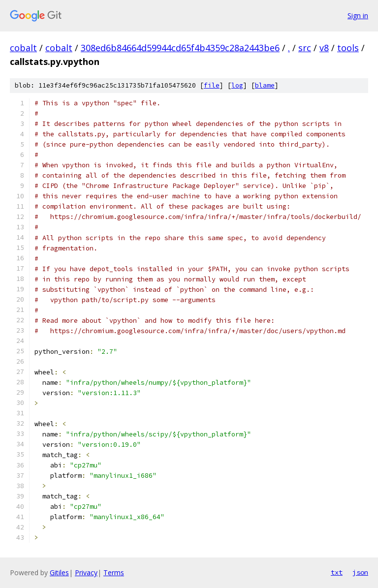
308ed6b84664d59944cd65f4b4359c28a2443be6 (180, 48)
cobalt (23, 48)
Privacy (86, 573)
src (305, 48)
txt (337, 572)
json (360, 572)
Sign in (358, 15)
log (237, 85)
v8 (324, 48)
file (212, 85)
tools (348, 48)
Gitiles (59, 573)
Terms (114, 573)
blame (265, 85)
